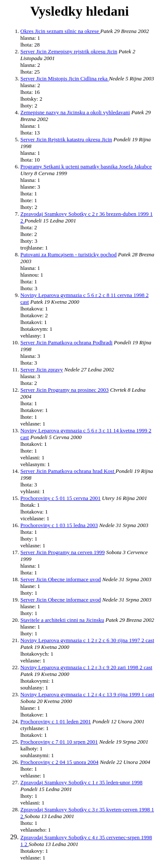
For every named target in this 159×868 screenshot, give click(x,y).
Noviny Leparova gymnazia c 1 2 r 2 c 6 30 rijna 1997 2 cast (87, 640)
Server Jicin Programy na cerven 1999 (63, 552)
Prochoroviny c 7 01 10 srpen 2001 (59, 742)
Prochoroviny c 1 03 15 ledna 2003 (59, 525)
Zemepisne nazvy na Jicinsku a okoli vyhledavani (75, 112)
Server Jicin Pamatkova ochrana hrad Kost (68, 471)
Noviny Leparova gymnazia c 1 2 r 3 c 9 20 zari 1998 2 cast (86, 667)
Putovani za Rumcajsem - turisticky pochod (68, 254)
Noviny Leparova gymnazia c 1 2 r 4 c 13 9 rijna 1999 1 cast (87, 694)
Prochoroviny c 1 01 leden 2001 (56, 721)
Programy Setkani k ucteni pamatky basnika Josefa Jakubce (86, 166)
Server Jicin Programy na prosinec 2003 (64, 390)
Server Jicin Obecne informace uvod (61, 579)
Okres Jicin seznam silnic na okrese (60, 31)
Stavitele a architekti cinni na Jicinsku (62, 620)
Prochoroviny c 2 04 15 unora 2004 (59, 762)
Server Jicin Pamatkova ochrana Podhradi (66, 342)
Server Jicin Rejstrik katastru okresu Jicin (66, 139)
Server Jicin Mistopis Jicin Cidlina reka (65, 78)
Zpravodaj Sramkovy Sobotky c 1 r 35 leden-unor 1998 (81, 782)
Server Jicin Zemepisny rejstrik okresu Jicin (69, 51)
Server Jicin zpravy (42, 369)
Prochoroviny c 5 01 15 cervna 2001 (60, 498)
